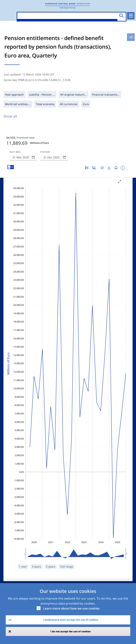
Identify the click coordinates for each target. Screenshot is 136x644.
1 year (23, 567)
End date (45, 152)
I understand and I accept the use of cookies (71, 620)
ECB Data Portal (68, 8)
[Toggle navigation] (131, 16)
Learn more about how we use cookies (71, 608)
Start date (15, 152)
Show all (10, 116)
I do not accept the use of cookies (71, 631)
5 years (51, 567)
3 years (36, 567)
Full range (67, 567)
